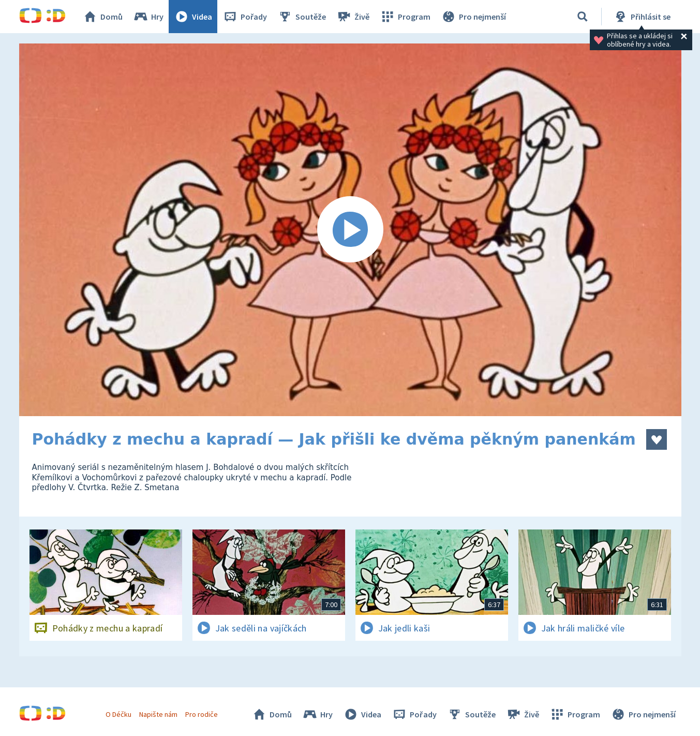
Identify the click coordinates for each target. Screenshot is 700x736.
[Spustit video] (350, 230)
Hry (148, 17)
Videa (193, 17)
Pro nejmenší (473, 17)
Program (405, 17)
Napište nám (158, 714)
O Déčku (118, 714)
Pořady (245, 17)
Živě (353, 17)
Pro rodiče (202, 714)
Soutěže (302, 17)
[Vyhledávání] (583, 17)
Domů (102, 17)
